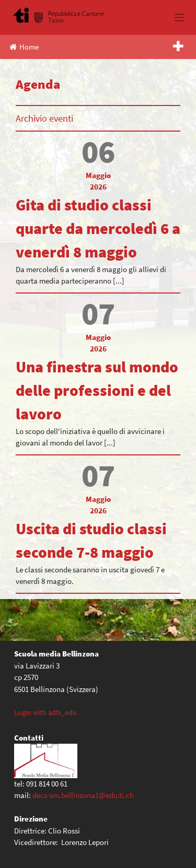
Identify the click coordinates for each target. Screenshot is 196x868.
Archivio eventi (44, 118)
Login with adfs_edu (45, 712)
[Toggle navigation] (180, 17)
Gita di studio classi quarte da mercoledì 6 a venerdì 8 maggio (98, 228)
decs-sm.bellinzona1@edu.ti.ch (83, 795)
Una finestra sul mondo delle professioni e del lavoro (97, 390)
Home (24, 47)
